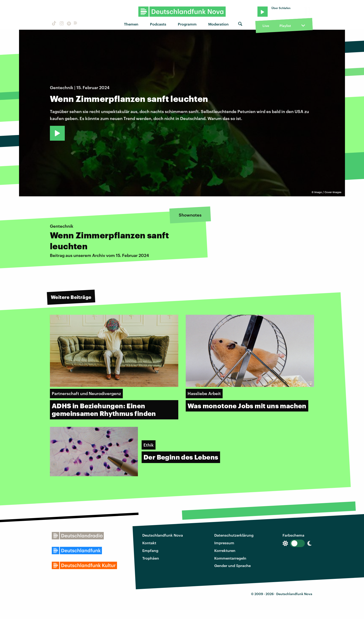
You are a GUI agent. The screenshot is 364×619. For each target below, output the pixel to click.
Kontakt (149, 543)
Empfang (150, 550)
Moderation (218, 24)
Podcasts (158, 24)
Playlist (285, 26)
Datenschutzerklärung (234, 535)
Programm (187, 24)
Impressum (224, 543)
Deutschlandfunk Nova (163, 535)
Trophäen (151, 558)
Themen (131, 24)
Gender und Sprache (232, 566)
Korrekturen (225, 550)
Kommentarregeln (230, 558)
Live (266, 26)
